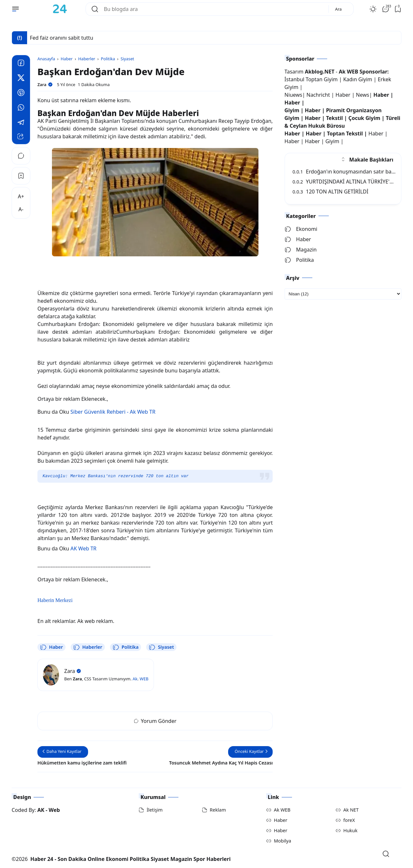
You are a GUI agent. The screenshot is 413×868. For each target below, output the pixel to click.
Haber (51, 647)
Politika (126, 647)
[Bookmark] (21, 176)
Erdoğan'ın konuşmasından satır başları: (348, 172)
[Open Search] (386, 854)
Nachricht (319, 95)
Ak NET (351, 810)
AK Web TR (83, 548)
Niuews (293, 95)
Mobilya (282, 841)
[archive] (343, 294)
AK (41, 810)
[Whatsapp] (21, 108)
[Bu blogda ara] (214, 9)
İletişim (155, 810)
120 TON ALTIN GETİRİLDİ (331, 192)
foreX (349, 820)
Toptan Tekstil (345, 133)
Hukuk (350, 830)
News (363, 95)
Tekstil (334, 118)
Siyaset (161, 647)
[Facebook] (21, 64)
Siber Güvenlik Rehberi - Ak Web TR (113, 412)
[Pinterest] (21, 94)
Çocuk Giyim (364, 118)
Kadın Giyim (358, 79)
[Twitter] (21, 79)
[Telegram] (21, 123)
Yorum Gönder (155, 721)
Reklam (218, 810)
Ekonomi (301, 229)
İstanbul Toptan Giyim (311, 79)
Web (54, 810)
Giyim (292, 110)
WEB (144, 679)
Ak (135, 679)
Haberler (88, 647)
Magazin (301, 250)
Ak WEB (282, 810)
